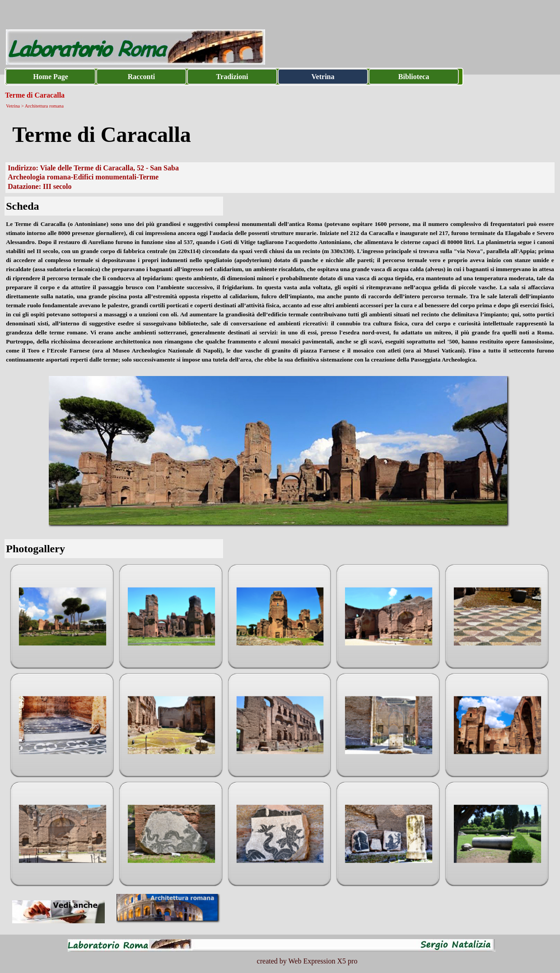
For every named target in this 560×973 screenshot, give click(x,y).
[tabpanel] (280, 135)
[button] (63, 617)
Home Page (51, 77)
